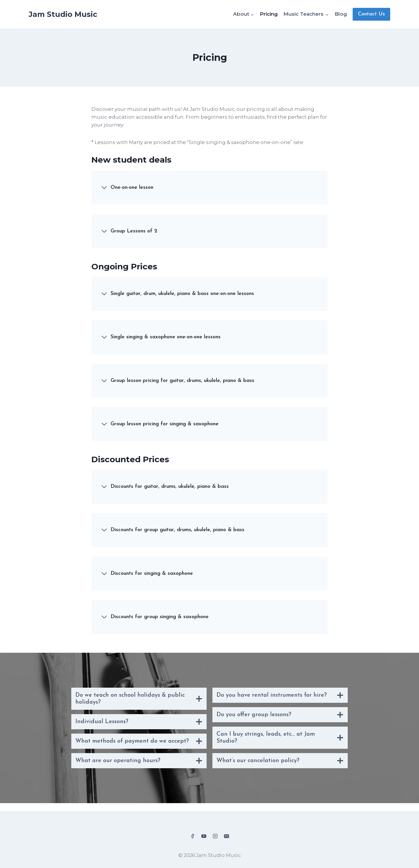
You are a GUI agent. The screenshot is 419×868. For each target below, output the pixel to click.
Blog (341, 14)
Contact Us (371, 14)
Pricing (269, 14)
